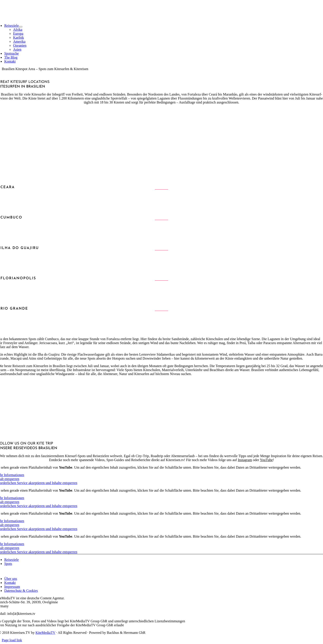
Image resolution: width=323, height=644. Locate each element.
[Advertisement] (161, 139)
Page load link (12, 640)
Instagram (245, 460)
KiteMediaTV (45, 633)
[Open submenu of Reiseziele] (21, 27)
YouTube (266, 460)
